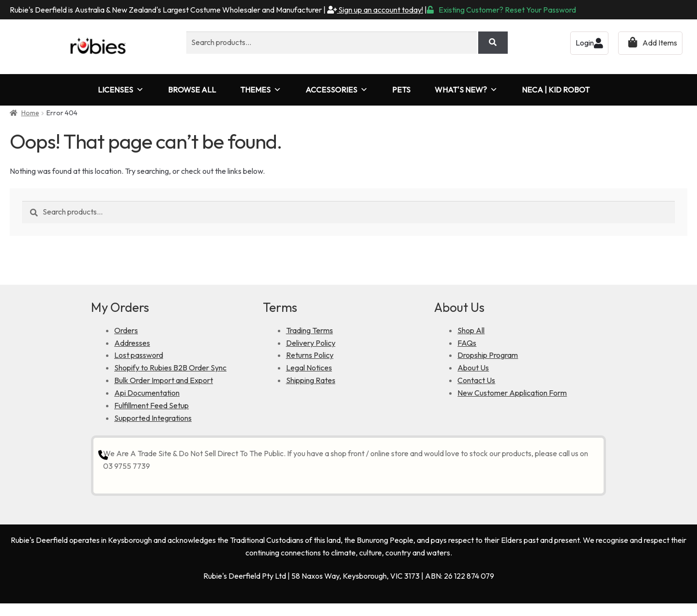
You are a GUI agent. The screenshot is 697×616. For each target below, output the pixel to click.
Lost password (139, 355)
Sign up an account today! (375, 10)
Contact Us (476, 380)
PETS (401, 90)
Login (589, 43)
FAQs (467, 343)
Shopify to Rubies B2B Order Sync (170, 368)
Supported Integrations (153, 418)
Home (30, 113)
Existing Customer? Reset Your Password (501, 10)
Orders (126, 330)
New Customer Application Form (512, 393)
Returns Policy (310, 355)
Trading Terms (310, 330)
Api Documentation (147, 393)
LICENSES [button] (121, 90)
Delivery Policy (311, 343)
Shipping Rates (311, 380)
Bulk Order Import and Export (164, 380)
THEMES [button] (261, 90)
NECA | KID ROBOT (556, 90)
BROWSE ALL (192, 90)
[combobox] (332, 43)
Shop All (471, 330)
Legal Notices (309, 368)
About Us (473, 368)
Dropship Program (488, 355)
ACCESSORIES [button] (337, 90)
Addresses (132, 343)
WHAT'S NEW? (466, 90)
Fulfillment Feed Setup (152, 405)
